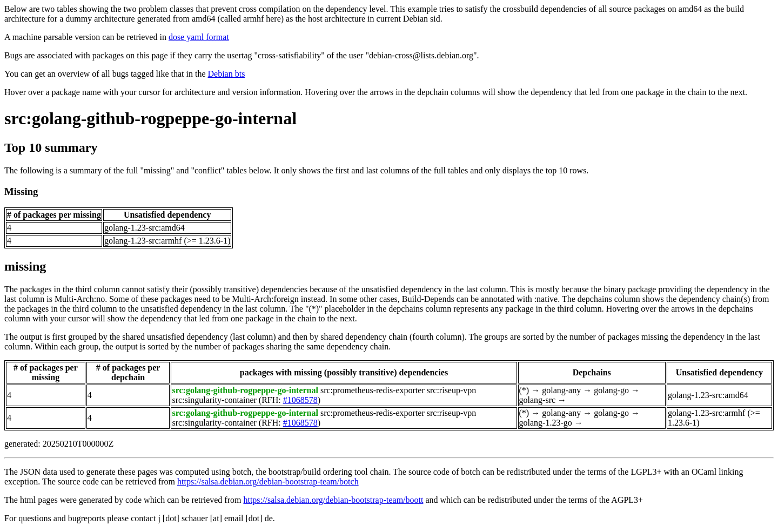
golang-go (611, 390)
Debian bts (227, 74)
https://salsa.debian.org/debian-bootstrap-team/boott (333, 500)
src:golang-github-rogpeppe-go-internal (150, 118)
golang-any (561, 390)
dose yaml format (199, 37)
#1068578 (300, 400)
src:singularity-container (214, 400)
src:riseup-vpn (452, 390)
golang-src (538, 400)
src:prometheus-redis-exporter (373, 390)
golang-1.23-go (546, 423)
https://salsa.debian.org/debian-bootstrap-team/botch (268, 482)
